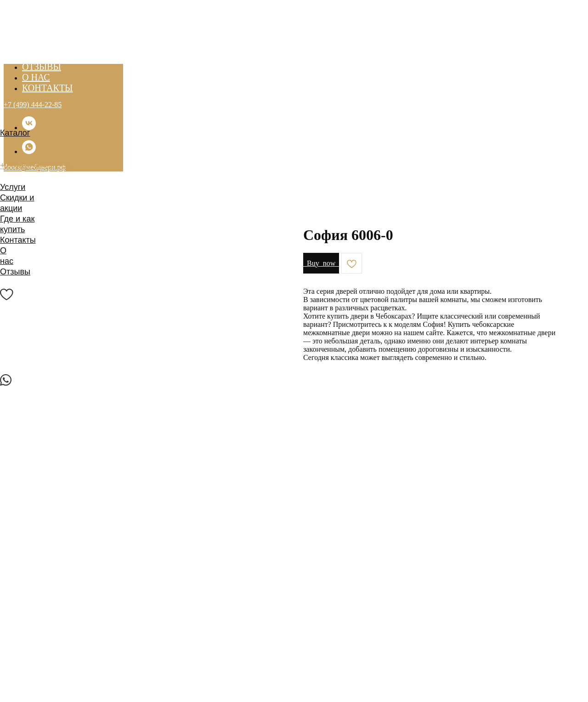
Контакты (18, 240)
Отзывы (15, 272)
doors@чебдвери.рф (40, 176)
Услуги (13, 187)
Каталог (15, 133)
